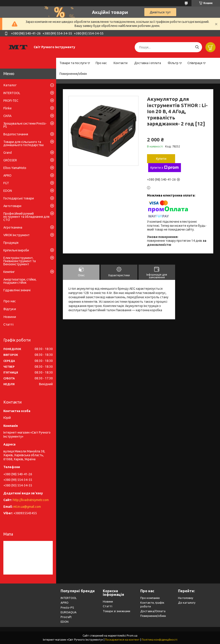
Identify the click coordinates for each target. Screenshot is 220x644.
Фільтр (173, 63)
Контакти (121, 63)
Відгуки (10, 309)
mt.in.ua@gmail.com (27, 507)
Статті (8, 324)
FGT (6, 183)
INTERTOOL (12, 93)
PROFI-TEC (11, 101)
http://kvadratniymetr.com (31, 500)
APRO (7, 175)
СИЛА (7, 116)
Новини (10, 317)
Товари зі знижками (117, 611)
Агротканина (13, 227)
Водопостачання (16, 134)
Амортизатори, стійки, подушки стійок (20, 281)
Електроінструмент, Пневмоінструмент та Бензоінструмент (20, 261)
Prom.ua (132, 636)
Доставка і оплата (148, 63)
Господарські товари (19, 198)
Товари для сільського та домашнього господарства (23, 143)
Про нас (101, 63)
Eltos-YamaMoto (15, 168)
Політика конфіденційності (159, 640)
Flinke (8, 108)
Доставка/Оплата (153, 611)
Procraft (66, 617)
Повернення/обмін (73, 74)
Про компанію (150, 598)
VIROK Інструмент (16, 235)
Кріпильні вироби (16, 250)
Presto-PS (67, 607)
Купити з (165, 168)
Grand (8, 153)
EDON (8, 191)
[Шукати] (197, 47)
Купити (161, 159)
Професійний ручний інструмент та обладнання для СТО (26, 217)
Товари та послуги (73, 63)
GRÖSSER (10, 160)
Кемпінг (9, 272)
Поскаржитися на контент (122, 640)
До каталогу (187, 603)
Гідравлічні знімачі (17, 290)
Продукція (11, 243)
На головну (186, 598)
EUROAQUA (69, 612)
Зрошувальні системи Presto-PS (25, 125)
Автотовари (12, 206)
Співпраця (195, 63)
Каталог (10, 85)
